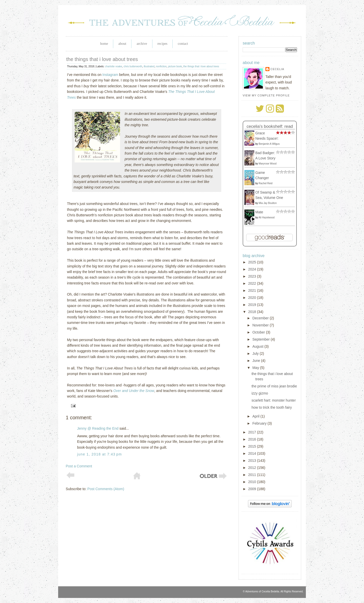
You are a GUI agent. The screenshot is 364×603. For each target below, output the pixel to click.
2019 (253, 305)
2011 (253, 475)
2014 (253, 453)
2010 (253, 482)
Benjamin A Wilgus (269, 144)
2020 (253, 298)
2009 (253, 489)
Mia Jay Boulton (268, 203)
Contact (183, 44)
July (256, 354)
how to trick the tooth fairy (272, 407)
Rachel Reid (265, 183)
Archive (142, 44)
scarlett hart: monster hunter (274, 400)
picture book (175, 66)
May (256, 368)
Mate (259, 212)
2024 (253, 269)
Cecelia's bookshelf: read (270, 126)
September (261, 339)
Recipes (163, 44)
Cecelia (277, 69)
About (122, 44)
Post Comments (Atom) (106, 489)
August (258, 346)
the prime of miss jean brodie (274, 386)
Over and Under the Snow (134, 391)
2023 (253, 276)
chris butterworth (133, 66)
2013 (253, 461)
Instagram (110, 75)
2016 (253, 439)
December (261, 318)
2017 (253, 432)
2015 (253, 446)
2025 (253, 262)
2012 (253, 468)
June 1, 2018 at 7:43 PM (99, 454)
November (261, 325)
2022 (253, 283)
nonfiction (161, 66)
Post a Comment (79, 466)
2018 (253, 312)
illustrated (149, 66)
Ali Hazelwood (267, 217)
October (259, 332)
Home (104, 44)
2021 (253, 290)
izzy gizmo (260, 393)
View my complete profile (266, 95)
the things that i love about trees (102, 59)
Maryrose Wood (267, 164)
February (260, 423)
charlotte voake (113, 66)
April (256, 416)
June (257, 361)
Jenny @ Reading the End (98, 428)
